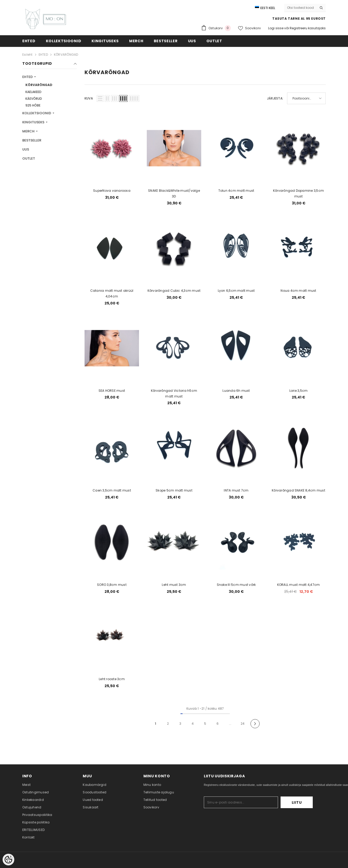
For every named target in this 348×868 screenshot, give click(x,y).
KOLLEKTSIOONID (37, 113)
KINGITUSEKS (34, 122)
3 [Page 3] (180, 724)
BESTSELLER (32, 140)
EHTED (43, 55)
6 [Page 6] (218, 724)
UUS (26, 149)
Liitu (297, 802)
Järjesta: (275, 98)
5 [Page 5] (205, 724)
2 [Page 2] (168, 724)
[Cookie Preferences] (8, 860)
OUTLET (29, 158)
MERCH (29, 131)
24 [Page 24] (243, 724)
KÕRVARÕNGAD (66, 55)
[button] (100, 98)
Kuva (89, 98)
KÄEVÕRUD (34, 99)
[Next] (255, 724)
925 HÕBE (33, 105)
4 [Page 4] (193, 724)
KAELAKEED (33, 92)
